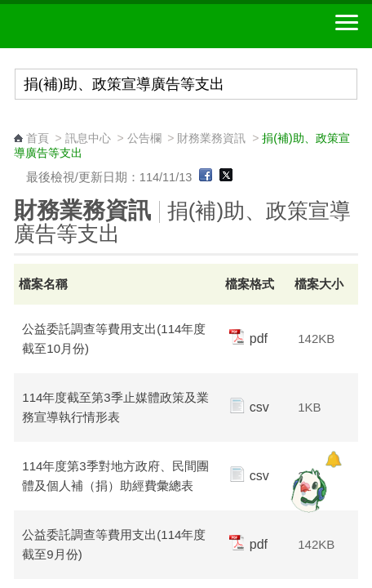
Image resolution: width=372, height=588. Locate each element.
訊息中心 (88, 138)
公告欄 (144, 138)
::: (19, 123)
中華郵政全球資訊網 (102, 26)
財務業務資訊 (211, 138)
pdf (248, 339)
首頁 (38, 138)
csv (249, 407)
